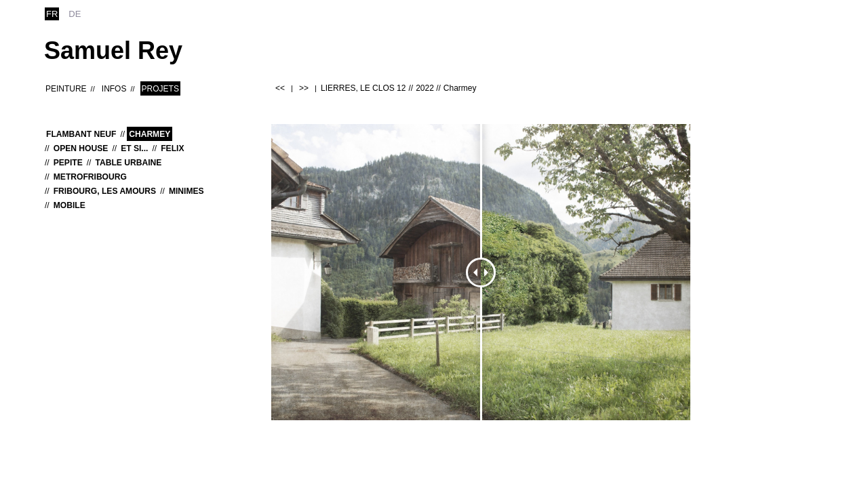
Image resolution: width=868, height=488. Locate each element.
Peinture (66, 89)
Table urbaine (128, 163)
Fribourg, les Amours (105, 191)
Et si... (134, 148)
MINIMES (186, 191)
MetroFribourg (90, 177)
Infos (114, 89)
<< (280, 88)
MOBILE (70, 205)
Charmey (150, 134)
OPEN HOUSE (81, 148)
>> (304, 88)
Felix (172, 148)
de (75, 14)
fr (52, 14)
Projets (160, 89)
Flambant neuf (81, 134)
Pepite (68, 163)
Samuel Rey (113, 50)
